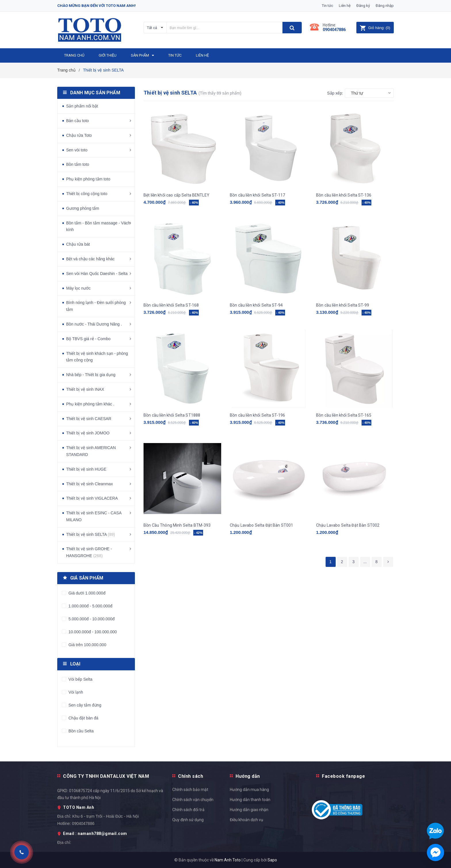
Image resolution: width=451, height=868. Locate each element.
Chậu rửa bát (78, 244)
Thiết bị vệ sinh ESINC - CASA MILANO (94, 516)
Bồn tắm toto (78, 164)
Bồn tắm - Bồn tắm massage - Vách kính (98, 226)
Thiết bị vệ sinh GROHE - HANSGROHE (89, 552)
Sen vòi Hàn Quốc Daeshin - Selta (97, 274)
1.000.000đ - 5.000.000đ (90, 606)
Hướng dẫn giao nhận (249, 810)
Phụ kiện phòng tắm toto (88, 179)
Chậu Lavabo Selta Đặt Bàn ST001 (261, 525)
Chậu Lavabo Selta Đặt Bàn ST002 (348, 525)
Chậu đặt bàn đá (83, 718)
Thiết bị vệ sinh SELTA (91, 534)
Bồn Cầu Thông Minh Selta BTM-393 (177, 525)
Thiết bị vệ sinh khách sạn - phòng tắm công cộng (97, 357)
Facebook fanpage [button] (343, 776)
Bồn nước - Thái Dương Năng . (94, 324)
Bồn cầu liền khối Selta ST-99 (343, 305)
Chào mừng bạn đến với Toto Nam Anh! (96, 6)
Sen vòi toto (77, 150)
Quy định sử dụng (188, 820)
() (375, 28)
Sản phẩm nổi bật (82, 106)
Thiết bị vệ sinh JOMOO (88, 433)
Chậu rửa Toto (79, 135)
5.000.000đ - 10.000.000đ (91, 619)
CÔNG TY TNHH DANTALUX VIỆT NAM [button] (106, 776)
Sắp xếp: (335, 93)
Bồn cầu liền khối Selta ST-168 (171, 305)
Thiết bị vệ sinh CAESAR (89, 419)
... (365, 562)
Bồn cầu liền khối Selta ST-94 (256, 305)
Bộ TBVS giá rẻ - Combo (88, 339)
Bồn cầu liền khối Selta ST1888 (172, 415)
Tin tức (327, 6)
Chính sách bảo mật (190, 790)
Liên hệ (345, 6)
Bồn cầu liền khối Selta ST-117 (257, 195)
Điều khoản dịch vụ (246, 820)
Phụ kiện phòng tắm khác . (90, 404)
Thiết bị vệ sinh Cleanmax (89, 484)
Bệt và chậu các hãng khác (90, 259)
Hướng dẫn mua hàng (249, 790)
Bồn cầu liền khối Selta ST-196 (257, 415)
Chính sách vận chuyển (193, 800)
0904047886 (334, 30)
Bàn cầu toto (78, 121)
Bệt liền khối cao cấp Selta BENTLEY (176, 195)
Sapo (272, 860)
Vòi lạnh (75, 692)
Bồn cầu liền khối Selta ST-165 (344, 415)
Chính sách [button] (191, 776)
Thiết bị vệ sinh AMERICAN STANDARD (91, 451)
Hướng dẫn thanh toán (250, 800)
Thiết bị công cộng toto (87, 194)
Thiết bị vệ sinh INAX (85, 389)
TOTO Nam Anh (79, 807)
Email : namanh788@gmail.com (95, 834)
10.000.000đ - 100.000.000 (92, 632)
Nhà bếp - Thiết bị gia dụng (91, 375)
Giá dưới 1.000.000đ (86, 593)
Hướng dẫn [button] (248, 776)
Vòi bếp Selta (80, 679)
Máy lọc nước (78, 288)
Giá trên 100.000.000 (87, 645)
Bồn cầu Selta (81, 731)
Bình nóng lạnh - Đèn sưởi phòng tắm (96, 306)
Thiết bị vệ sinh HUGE (86, 469)
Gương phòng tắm (83, 208)
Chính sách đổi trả (188, 810)
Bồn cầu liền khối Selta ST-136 (344, 195)
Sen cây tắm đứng (84, 705)
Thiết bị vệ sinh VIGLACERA (92, 498)
